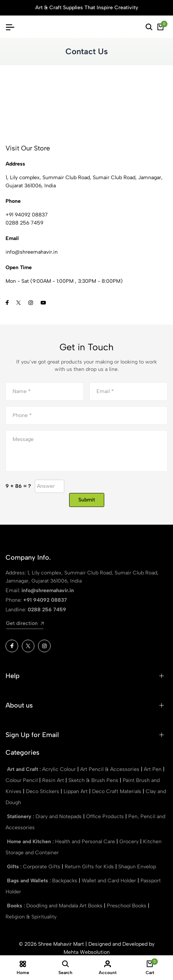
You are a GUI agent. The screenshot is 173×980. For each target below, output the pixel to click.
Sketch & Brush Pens (94, 780)
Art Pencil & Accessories (111, 769)
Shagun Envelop (137, 867)
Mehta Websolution (87, 952)
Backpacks (65, 881)
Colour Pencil (22, 780)
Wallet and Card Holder (110, 881)
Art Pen (153, 769)
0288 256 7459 (24, 223)
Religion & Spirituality (31, 917)
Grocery (130, 842)
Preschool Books (127, 906)
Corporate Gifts (42, 867)
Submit (87, 500)
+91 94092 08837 (27, 215)
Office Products (106, 816)
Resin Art (54, 780)
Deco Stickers (43, 791)
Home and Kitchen (30, 842)
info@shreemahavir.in (48, 590)
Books (15, 906)
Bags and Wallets (28, 881)
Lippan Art (76, 791)
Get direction (25, 623)
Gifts (14, 867)
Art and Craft (23, 769)
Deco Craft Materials (117, 791)
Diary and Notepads (59, 816)
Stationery (20, 816)
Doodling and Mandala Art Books (65, 906)
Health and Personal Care (86, 842)
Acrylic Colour (60, 769)
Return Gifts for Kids (90, 867)
